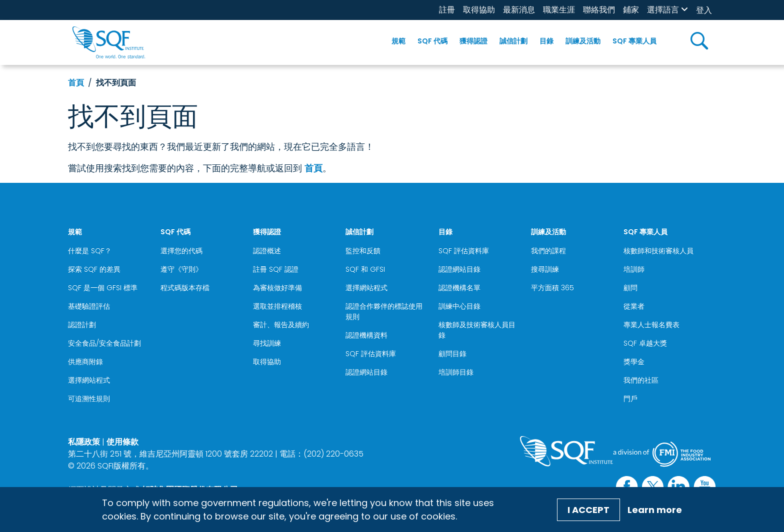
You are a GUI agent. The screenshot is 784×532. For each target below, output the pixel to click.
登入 (704, 10)
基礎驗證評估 (89, 306)
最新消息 (519, 10)
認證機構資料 (366, 335)
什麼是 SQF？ (90, 251)
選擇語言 (663, 10)
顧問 (630, 288)
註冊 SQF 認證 (276, 269)
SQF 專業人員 (634, 41)
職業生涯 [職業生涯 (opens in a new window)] (559, 10)
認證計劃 (82, 325)
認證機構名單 (459, 288)
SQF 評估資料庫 (371, 354)
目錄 (546, 41)
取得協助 (479, 10)
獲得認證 (473, 41)
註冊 (447, 10)
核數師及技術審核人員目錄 (477, 330)
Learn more (655, 510)
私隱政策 (84, 442)
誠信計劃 (513, 41)
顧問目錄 (452, 354)
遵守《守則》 (181, 269)
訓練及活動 (583, 41)
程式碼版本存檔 (185, 288)
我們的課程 (548, 251)
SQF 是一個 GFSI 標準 (103, 288)
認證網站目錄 (366, 372)
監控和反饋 (363, 251)
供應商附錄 (85, 362)
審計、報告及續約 (281, 325)
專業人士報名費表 (651, 325)
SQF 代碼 (432, 41)
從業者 (634, 306)
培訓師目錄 (456, 372)
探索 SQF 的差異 (94, 269)
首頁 (76, 83)
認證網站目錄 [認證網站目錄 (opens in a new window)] (459, 269)
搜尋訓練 (545, 269)
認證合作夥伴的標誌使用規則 (384, 311)
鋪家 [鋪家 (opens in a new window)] (631, 10)
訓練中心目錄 (459, 306)
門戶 (630, 399)
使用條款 (122, 442)
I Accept (588, 510)
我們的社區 (641, 380)
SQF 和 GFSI (365, 269)
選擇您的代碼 (181, 251)
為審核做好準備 (277, 288)
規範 (398, 41)
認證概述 (267, 251)
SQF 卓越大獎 (645, 343)
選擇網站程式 (89, 380)
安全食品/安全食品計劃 (104, 343)
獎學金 (634, 362)
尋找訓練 (267, 343)
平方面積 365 (552, 288)
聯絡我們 (599, 10)
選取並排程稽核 (277, 306)
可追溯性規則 (89, 399)
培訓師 (634, 269)
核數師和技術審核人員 (658, 251)
